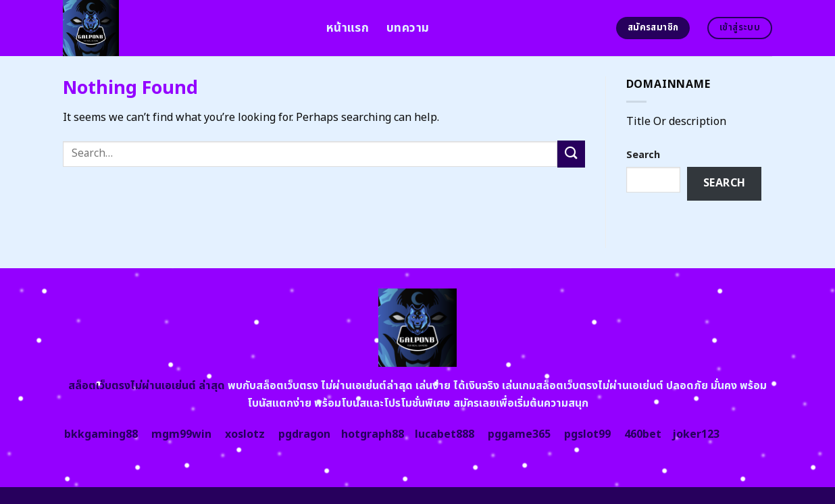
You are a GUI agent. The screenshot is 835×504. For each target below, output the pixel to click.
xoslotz (245, 434)
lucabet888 (445, 434)
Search (643, 155)
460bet (643, 434)
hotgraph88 (373, 434)
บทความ (408, 28)
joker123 (696, 434)
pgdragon (304, 434)
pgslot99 (587, 434)
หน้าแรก (348, 28)
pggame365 (519, 434)
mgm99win (181, 434)
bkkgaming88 (101, 434)
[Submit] (571, 154)
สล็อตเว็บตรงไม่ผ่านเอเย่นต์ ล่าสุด (147, 386)
